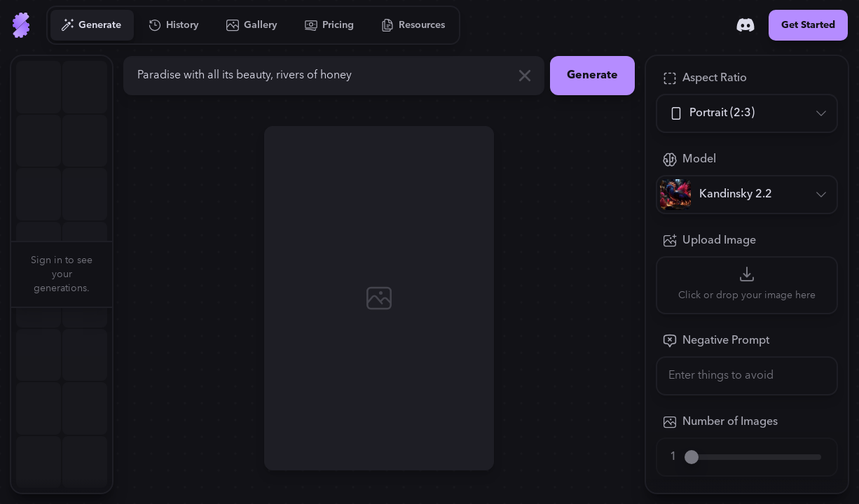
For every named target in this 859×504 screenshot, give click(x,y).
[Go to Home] (21, 25)
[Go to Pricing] (330, 25)
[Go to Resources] (413, 25)
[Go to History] (174, 25)
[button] (121, 274)
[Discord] (745, 25)
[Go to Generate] (91, 25)
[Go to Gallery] (252, 25)
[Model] (747, 195)
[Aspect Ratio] (747, 113)
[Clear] (525, 76)
